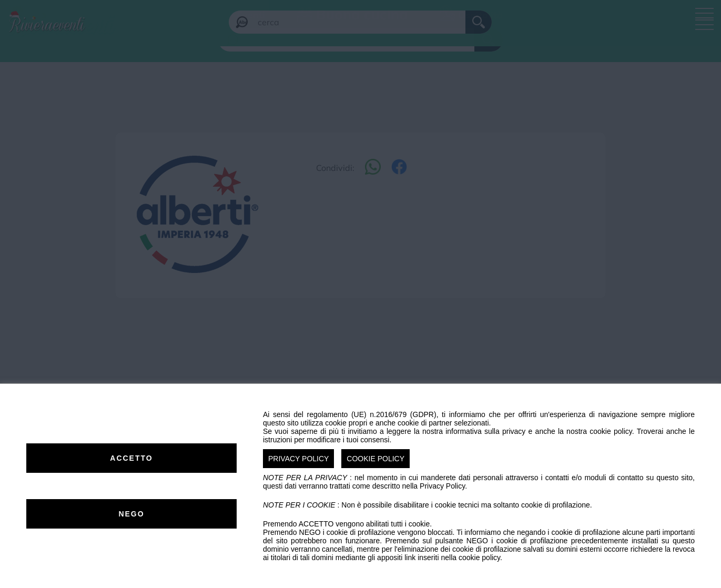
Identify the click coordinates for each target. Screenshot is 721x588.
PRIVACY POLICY (298, 459)
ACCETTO (131, 458)
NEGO (131, 514)
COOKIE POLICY (375, 459)
